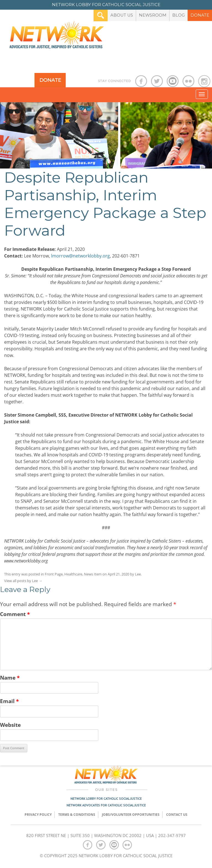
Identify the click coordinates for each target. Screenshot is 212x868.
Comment (15, 614)
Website (10, 725)
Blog (178, 15)
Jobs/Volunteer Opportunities (131, 815)
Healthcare (73, 574)
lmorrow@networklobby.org (80, 256)
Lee (138, 574)
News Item (93, 574)
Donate (200, 15)
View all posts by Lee (23, 581)
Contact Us (177, 815)
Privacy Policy (38, 815)
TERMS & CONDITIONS (77, 815)
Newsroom (153, 15)
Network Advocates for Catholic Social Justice (106, 805)
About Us (122, 15)
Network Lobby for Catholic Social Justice (106, 799)
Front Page (54, 574)
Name (10, 678)
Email (9, 701)
